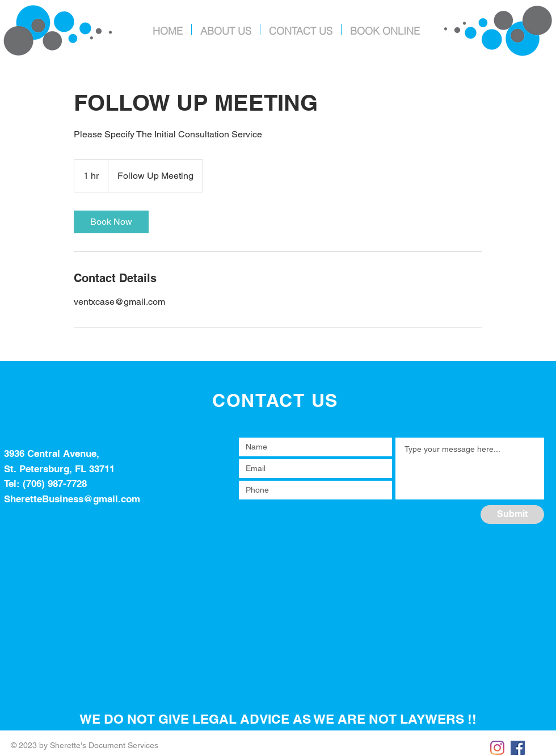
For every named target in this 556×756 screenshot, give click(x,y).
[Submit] (512, 514)
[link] (111, 222)
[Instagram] (497, 748)
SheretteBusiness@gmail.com (72, 499)
